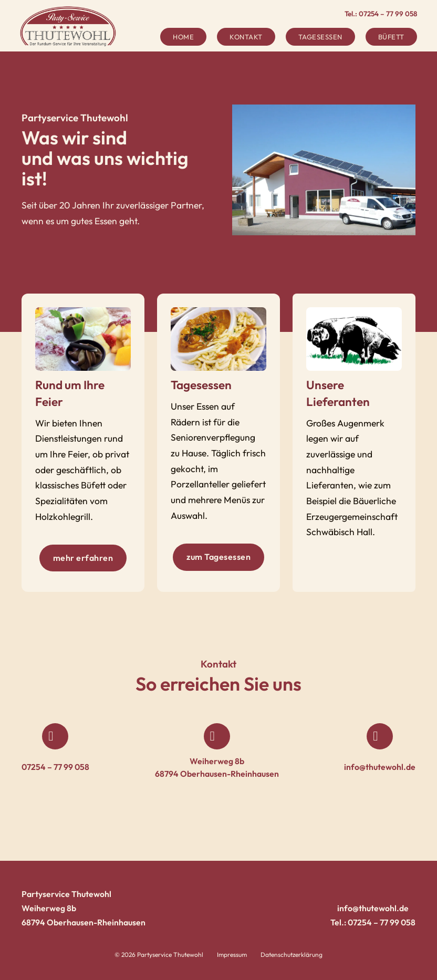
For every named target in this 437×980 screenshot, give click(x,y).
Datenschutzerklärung (292, 955)
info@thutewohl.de (380, 767)
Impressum (232, 955)
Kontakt (246, 37)
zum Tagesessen (218, 557)
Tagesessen (320, 37)
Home (183, 37)
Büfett (391, 37)
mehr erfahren (83, 558)
